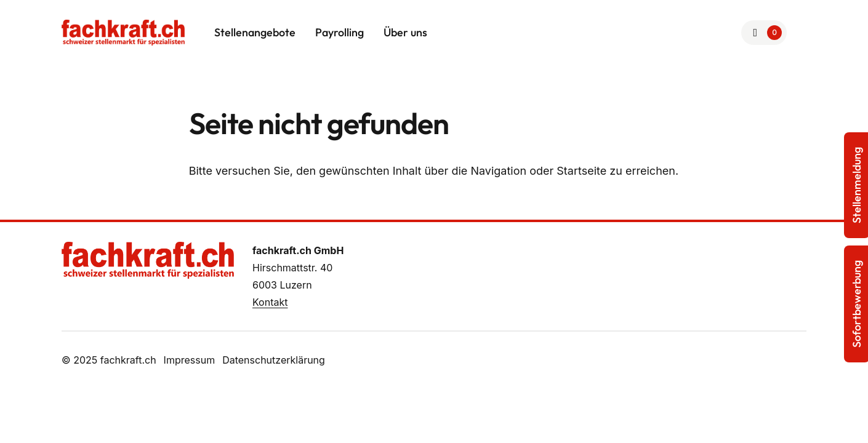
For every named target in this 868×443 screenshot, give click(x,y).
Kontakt (270, 302)
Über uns (405, 32)
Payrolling (340, 32)
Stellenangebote (255, 32)
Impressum (190, 360)
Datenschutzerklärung (274, 360)
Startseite (581, 171)
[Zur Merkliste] (764, 33)
